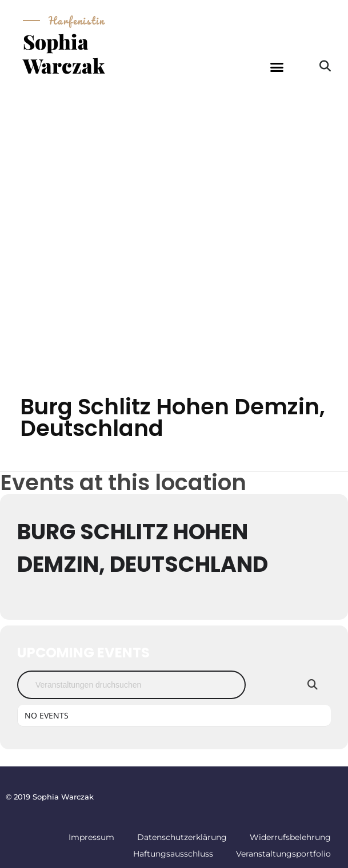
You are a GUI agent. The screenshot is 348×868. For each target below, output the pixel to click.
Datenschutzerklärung (182, 837)
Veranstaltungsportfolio (283, 854)
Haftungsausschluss (173, 854)
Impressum (91, 837)
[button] (277, 67)
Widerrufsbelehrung (290, 837)
